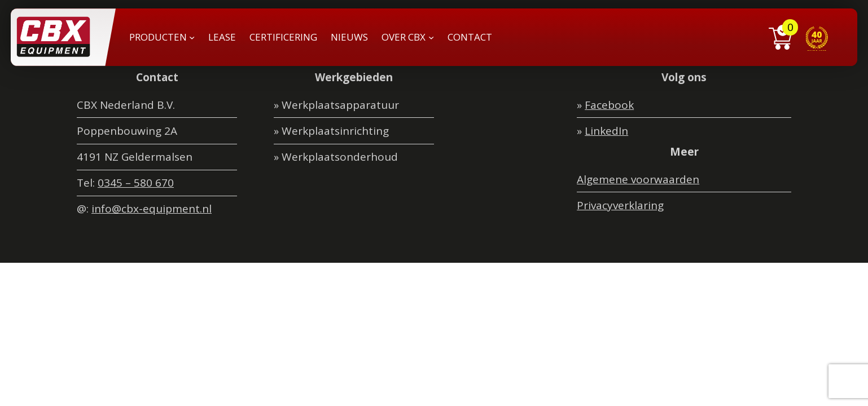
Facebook (609, 105)
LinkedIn (606, 131)
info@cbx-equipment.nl (152, 209)
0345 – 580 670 (136, 183)
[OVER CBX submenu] (431, 37)
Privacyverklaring (620, 205)
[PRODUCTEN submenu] (192, 37)
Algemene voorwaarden (638, 179)
